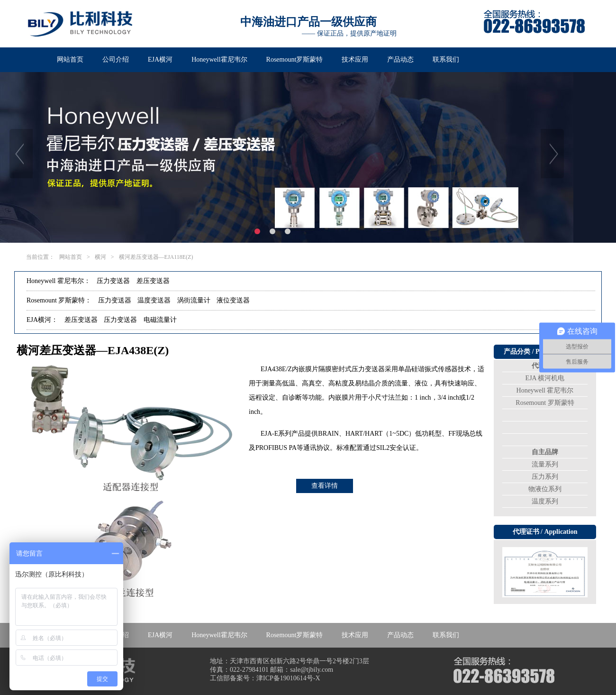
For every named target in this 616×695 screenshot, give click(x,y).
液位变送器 (233, 300)
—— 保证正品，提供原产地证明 (349, 33)
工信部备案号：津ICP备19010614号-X (265, 678)
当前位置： (40, 257)
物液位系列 (545, 489)
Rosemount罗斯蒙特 (295, 59)
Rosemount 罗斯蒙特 (545, 403)
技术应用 (355, 59)
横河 (100, 257)
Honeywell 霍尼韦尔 (545, 390)
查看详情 (325, 486)
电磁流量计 (160, 320)
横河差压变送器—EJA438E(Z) (93, 350)
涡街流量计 (194, 300)
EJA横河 (160, 59)
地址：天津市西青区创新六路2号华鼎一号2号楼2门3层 (290, 661)
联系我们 (446, 59)
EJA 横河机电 (545, 378)
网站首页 (70, 59)
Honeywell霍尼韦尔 (219, 59)
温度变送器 (154, 300)
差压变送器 (153, 281)
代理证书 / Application (545, 532)
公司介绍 (116, 59)
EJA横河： (42, 320)
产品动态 (400, 59)
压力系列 (545, 477)
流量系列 (545, 464)
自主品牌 (545, 452)
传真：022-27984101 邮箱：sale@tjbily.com (272, 670)
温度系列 (545, 501)
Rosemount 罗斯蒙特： (59, 300)
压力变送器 (113, 281)
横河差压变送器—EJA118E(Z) (156, 257)
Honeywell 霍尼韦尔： (59, 281)
